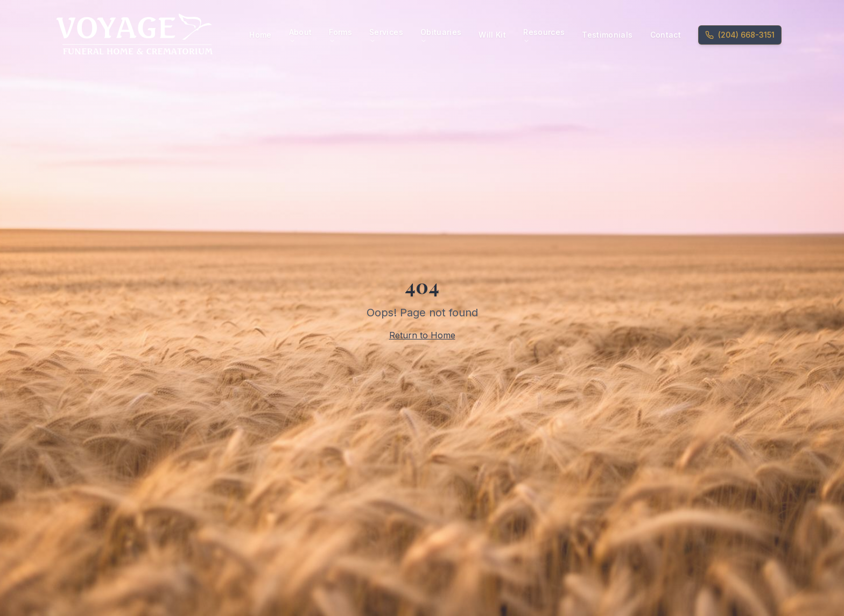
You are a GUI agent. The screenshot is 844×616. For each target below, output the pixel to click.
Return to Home (422, 335)
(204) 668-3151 (740, 35)
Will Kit (492, 35)
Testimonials (607, 35)
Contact (666, 35)
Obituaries (441, 36)
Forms (340, 36)
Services (386, 36)
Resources (544, 36)
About (301, 36)
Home (260, 35)
